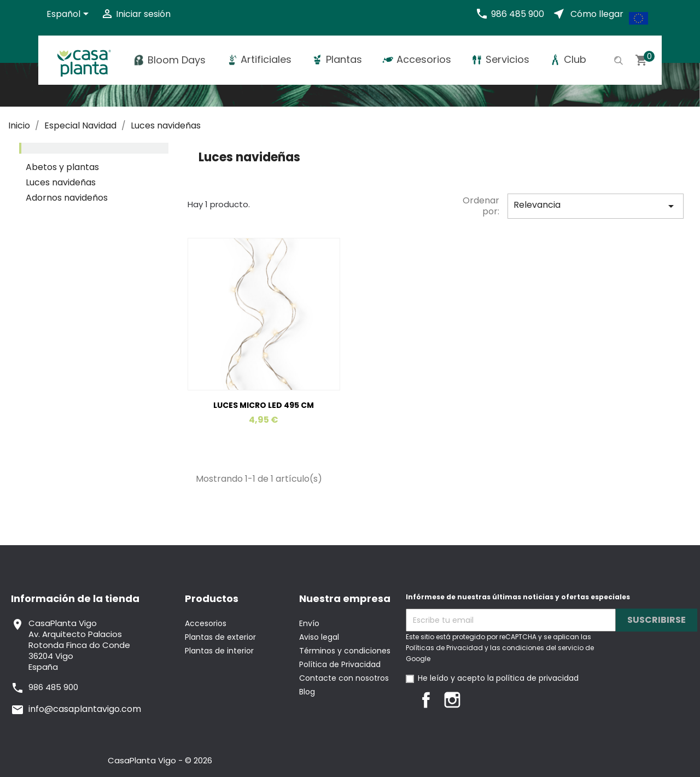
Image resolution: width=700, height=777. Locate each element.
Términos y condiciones (345, 651)
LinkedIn (479, 700)
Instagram (452, 700)
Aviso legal (319, 637)
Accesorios (206, 623)
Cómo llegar (597, 14)
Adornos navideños (67, 198)
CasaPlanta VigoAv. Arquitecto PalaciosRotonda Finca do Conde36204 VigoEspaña (79, 645)
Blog (307, 692)
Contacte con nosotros (344, 678)
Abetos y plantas (62, 168)
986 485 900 (518, 14)
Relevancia (596, 206)
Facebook (426, 700)
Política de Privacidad (340, 664)
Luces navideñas (61, 183)
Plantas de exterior (220, 637)
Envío (309, 623)
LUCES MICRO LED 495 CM (264, 405)
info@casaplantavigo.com (85, 709)
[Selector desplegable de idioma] (69, 15)
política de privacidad (537, 678)
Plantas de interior (219, 651)
